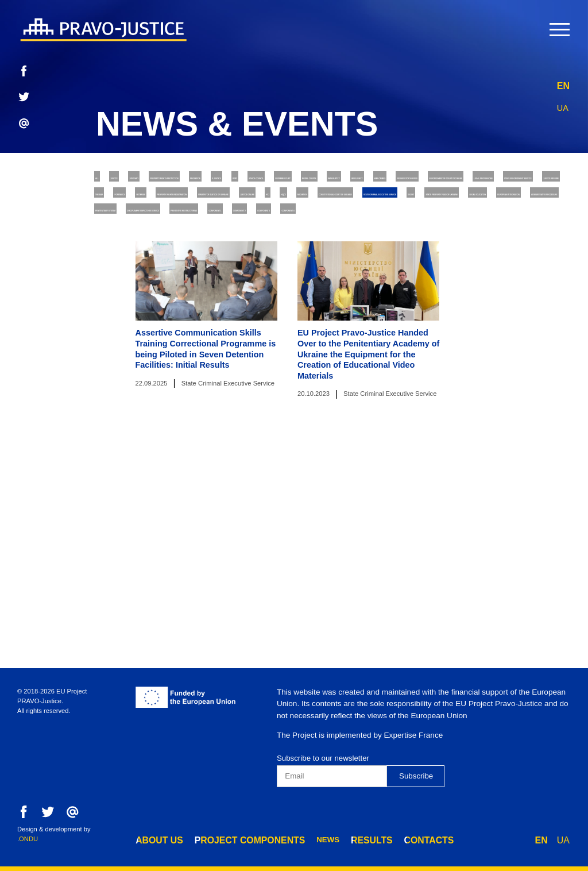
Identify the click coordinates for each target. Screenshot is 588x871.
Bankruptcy (385, 204)
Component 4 (500, 370)
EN (563, 83)
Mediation (121, 299)
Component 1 (268, 370)
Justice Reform (277, 251)
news (303, 839)
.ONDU (28, 839)
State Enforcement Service (161, 251)
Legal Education (301, 323)
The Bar (349, 251)
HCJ (503, 275)
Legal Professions (423, 228)
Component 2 (345, 370)
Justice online (443, 275)
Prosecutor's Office (146, 228)
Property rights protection (314, 180)
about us (155, 839)
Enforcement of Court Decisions (287, 228)
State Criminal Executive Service (406, 299)
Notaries (472, 251)
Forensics (409, 251)
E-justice (484, 180)
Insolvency (458, 204)
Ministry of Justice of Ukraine (323, 275)
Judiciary (209, 180)
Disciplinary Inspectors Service (420, 347)
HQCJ (542, 275)
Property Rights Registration (167, 275)
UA (563, 105)
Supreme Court (220, 204)
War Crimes (528, 204)
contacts (392, 839)
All (107, 180)
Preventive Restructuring (159, 370)
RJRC (535, 180)
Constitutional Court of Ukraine (238, 299)
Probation (421, 180)
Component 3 (423, 370)
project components (233, 839)
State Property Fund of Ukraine (171, 323)
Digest (515, 299)
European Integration (408, 323)
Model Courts (306, 204)
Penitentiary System (283, 347)
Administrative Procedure (158, 347)
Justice (151, 180)
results (343, 839)
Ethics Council (133, 204)
